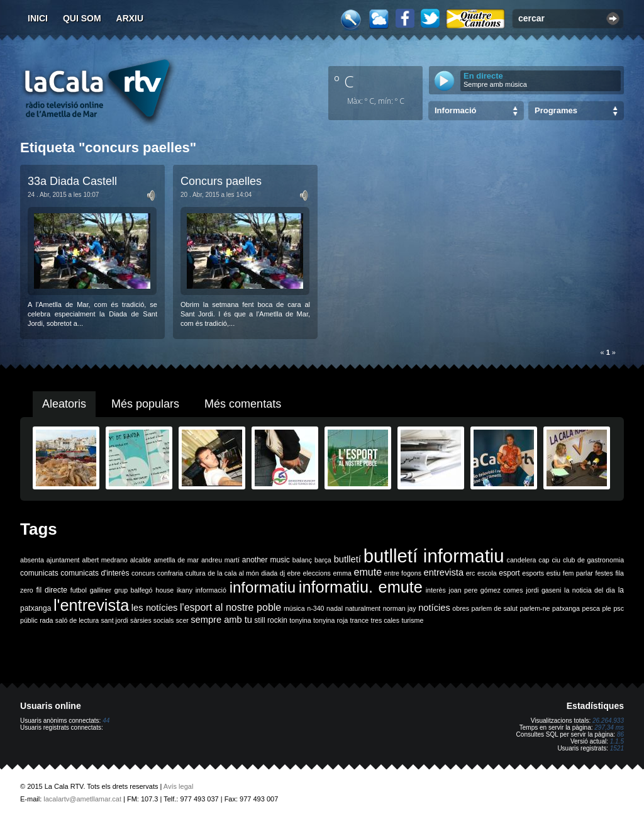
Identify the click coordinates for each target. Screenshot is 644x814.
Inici (38, 18)
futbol (79, 590)
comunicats (39, 573)
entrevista (444, 572)
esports (533, 573)
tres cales (385, 620)
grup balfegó (134, 590)
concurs (143, 573)
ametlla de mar (176, 560)
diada (269, 573)
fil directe (52, 590)
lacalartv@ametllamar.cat (82, 799)
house (164, 590)
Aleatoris (64, 404)
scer (182, 620)
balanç (302, 560)
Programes (556, 110)
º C (344, 81)
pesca (591, 608)
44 (106, 721)
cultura (196, 573)
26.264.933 (608, 721)
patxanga (566, 608)
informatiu (263, 587)
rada (46, 620)
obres (461, 608)
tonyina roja (330, 620)
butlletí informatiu (434, 556)
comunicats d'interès (95, 573)
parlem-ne (535, 608)
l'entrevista (91, 605)
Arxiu (130, 18)
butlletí (347, 559)
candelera (522, 560)
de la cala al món (233, 573)
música (294, 608)
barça (323, 560)
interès (436, 590)
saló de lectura (77, 620)
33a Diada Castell (72, 181)
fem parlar (578, 573)
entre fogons (403, 573)
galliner (101, 590)
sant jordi (115, 620)
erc (471, 573)
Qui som (82, 18)
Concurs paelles (221, 181)
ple (607, 608)
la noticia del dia (590, 590)
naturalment (363, 608)
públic (29, 620)
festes (604, 573)
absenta (32, 560)
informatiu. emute (361, 587)
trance (360, 620)
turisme (412, 620)
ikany (185, 590)
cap (544, 560)
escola (487, 573)
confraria (170, 573)
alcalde (141, 560)
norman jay (400, 608)
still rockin (271, 620)
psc (619, 608)
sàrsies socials (152, 620)
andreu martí (220, 560)
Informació (455, 110)
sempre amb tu (221, 620)
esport (509, 573)
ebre (294, 573)
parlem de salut (495, 608)
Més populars (145, 404)
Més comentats (243, 404)
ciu (556, 560)
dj (282, 573)
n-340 (315, 608)
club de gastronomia (593, 560)
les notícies (155, 608)
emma (342, 573)
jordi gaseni (543, 590)
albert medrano (105, 560)
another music (266, 560)
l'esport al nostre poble (230, 607)
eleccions (316, 573)
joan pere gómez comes (486, 590)
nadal (335, 608)
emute (368, 572)
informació (211, 590)
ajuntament (63, 560)
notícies (434, 608)
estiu (554, 573)
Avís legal (179, 786)
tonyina (300, 620)
